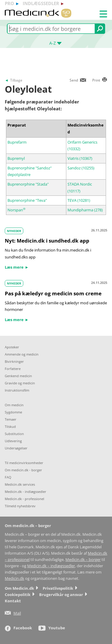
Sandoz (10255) (81, 168)
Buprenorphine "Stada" (28, 184)
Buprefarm (17, 142)
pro (9, 3)
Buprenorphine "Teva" (27, 200)
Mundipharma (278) (85, 210)
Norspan (16, 210)
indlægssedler (41, 3)
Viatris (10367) (80, 158)
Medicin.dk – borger (83, 560)
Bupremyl (16, 158)
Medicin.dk (14, 578)
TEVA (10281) (79, 200)
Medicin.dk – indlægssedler (51, 566)
